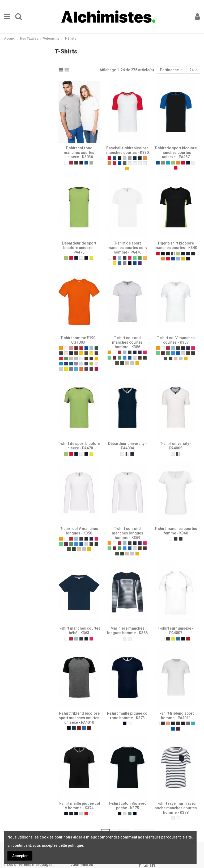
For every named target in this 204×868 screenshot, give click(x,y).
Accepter (20, 856)
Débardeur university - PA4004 (127, 446)
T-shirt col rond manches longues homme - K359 (127, 533)
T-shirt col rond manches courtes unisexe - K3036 (79, 153)
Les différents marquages (30, 865)
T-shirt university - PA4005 (176, 446)
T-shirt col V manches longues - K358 (79, 531)
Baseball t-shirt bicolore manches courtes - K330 (127, 150)
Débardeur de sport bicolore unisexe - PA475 (79, 248)
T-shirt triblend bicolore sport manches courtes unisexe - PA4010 (79, 718)
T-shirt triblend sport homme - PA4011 (176, 716)
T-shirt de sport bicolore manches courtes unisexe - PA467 (176, 153)
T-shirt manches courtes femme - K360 (176, 531)
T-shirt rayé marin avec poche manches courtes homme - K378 (176, 808)
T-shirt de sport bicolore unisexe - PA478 (79, 446)
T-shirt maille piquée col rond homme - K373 (127, 716)
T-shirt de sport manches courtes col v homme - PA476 (127, 248)
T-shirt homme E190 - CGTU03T (79, 340)
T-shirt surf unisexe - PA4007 (176, 631)
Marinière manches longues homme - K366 (127, 631)
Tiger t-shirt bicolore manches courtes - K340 (176, 245)
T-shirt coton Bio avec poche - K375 (127, 806)
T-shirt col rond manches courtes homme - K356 (127, 342)
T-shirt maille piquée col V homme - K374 (79, 806)
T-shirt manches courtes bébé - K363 (79, 631)
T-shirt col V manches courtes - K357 (176, 340)
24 (193, 70)
